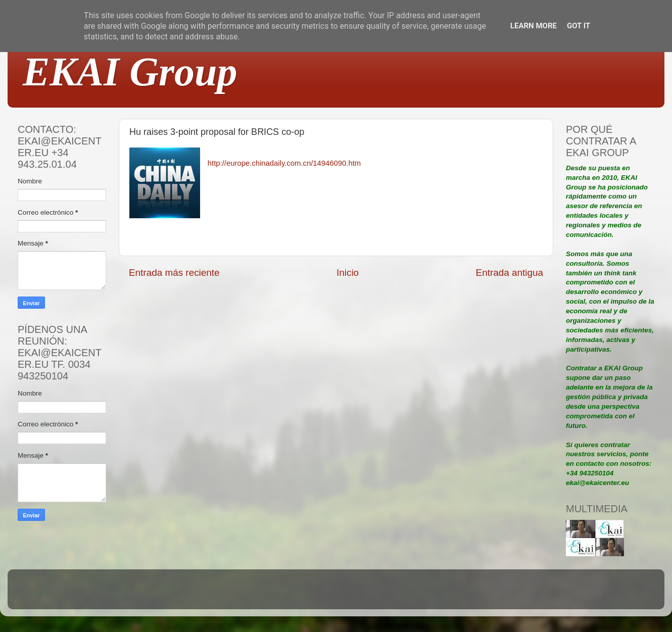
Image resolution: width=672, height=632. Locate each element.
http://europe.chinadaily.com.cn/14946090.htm (284, 163)
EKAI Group (130, 72)
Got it (579, 26)
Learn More (534, 26)
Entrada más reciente (174, 273)
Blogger (402, 594)
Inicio (348, 273)
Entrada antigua (510, 273)
